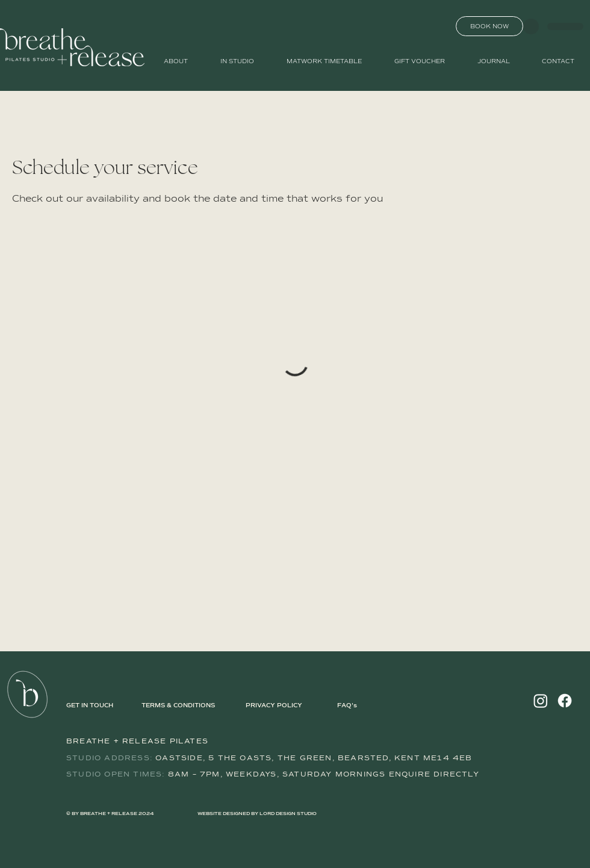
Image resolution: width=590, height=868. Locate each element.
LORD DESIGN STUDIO (288, 814)
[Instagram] (541, 701)
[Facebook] (565, 701)
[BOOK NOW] (489, 26)
